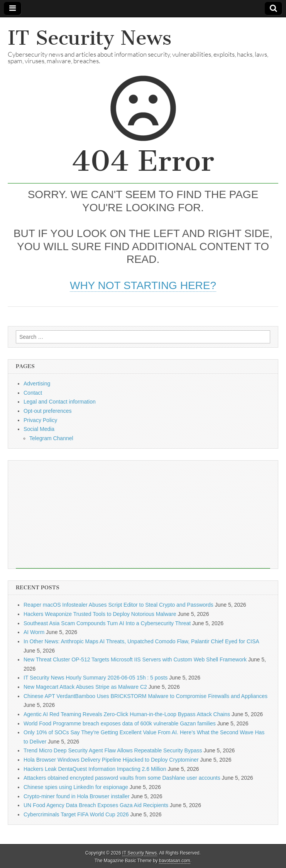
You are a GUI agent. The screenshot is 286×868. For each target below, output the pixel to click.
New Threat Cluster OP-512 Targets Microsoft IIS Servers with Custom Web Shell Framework (135, 659)
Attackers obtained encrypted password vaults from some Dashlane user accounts (122, 778)
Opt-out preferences (48, 411)
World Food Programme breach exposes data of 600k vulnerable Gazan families (120, 723)
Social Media (39, 429)
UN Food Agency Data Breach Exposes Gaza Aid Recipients (96, 805)
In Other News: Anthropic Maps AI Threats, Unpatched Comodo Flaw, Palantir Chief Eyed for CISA (141, 641)
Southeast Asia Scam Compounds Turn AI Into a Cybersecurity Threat (107, 623)
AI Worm (34, 632)
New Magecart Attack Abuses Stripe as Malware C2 (85, 687)
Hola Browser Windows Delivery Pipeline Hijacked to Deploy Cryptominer (111, 760)
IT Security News (90, 38)
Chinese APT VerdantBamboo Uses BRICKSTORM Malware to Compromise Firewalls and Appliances (146, 696)
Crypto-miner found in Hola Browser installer (77, 796)
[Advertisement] (143, 515)
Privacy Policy (40, 420)
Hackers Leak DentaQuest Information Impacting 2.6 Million (95, 769)
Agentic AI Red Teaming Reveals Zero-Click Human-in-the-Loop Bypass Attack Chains (127, 714)
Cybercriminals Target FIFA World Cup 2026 (76, 814)
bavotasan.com (175, 861)
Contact (33, 393)
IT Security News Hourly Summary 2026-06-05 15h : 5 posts (96, 678)
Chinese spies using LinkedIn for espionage (76, 787)
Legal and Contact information (60, 402)
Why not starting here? (143, 285)
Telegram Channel (51, 438)
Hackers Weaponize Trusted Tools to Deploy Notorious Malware (100, 614)
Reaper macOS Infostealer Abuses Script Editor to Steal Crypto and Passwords (118, 605)
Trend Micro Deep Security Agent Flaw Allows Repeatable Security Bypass (113, 750)
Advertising (37, 384)
